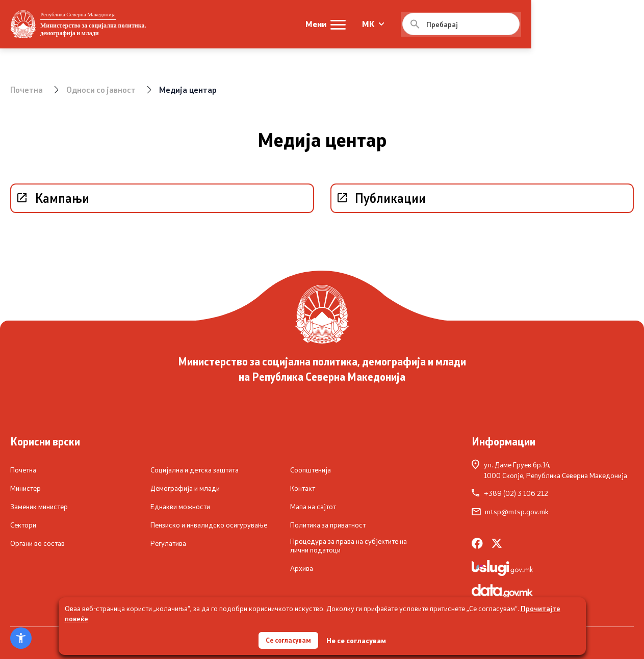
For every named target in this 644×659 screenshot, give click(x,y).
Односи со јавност (102, 89)
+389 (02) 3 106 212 (510, 493)
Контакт (303, 488)
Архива (302, 568)
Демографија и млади (185, 488)
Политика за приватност (328, 524)
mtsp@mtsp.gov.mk (510, 511)
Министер (25, 488)
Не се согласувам (358, 639)
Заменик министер (39, 506)
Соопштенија (311, 469)
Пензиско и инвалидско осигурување (209, 524)
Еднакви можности (180, 506)
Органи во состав (37, 543)
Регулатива (168, 543)
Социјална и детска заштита (195, 469)
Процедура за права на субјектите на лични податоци (349, 545)
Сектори (23, 524)
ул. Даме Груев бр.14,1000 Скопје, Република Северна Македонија (549, 469)
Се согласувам (288, 638)
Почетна (27, 89)
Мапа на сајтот (313, 506)
